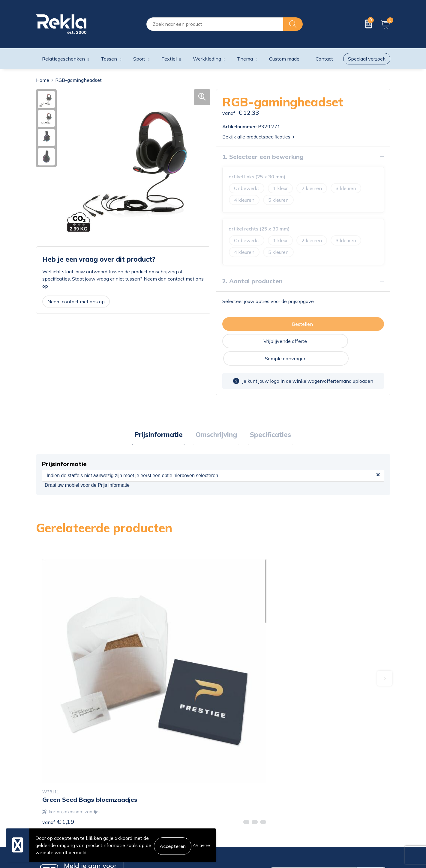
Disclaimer (318, 797)
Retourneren (230, 807)
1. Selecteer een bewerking (263, 157)
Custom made (284, 59)
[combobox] (215, 24)
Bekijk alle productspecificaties (258, 137)
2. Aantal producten (252, 281)
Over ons (136, 778)
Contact (225, 778)
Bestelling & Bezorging (241, 787)
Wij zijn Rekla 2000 (148, 797)
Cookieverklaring (324, 778)
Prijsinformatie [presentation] (162, 418)
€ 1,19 (58, 667)
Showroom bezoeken (150, 826)
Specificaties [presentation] (267, 418)
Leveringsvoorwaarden (331, 807)
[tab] (162, 418)
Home (43, 80)
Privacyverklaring (325, 787)
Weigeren (201, 845)
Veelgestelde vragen (148, 816)
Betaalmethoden (235, 797)
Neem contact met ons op (76, 302)
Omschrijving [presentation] (216, 418)
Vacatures (137, 787)
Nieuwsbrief (139, 807)
